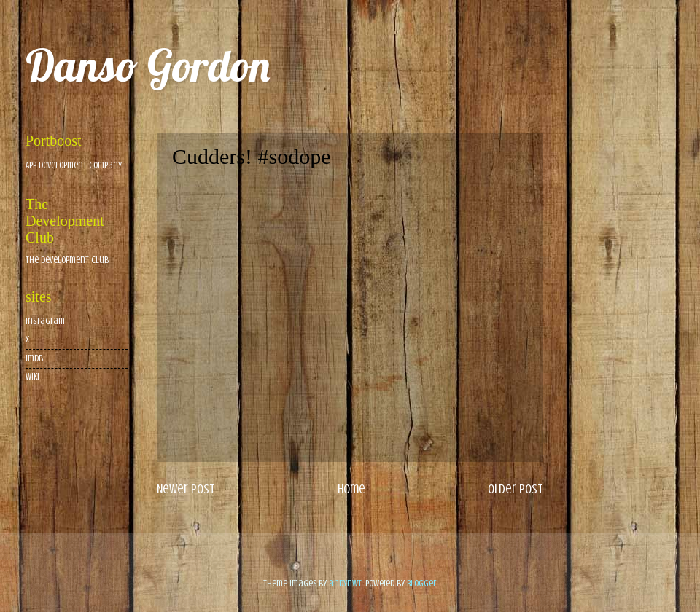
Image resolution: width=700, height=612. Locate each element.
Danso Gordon (148, 65)
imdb (34, 358)
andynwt (345, 584)
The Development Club (67, 260)
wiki (32, 377)
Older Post (516, 489)
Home (351, 489)
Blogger (421, 584)
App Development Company (74, 165)
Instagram (45, 321)
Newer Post (186, 489)
